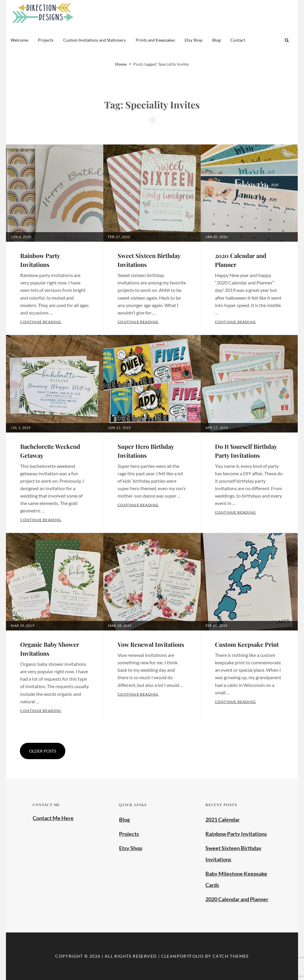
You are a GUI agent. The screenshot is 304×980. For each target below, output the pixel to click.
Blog (216, 40)
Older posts (43, 751)
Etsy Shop (194, 40)
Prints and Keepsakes (155, 40)
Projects (46, 40)
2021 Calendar (223, 819)
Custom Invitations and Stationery (95, 40)
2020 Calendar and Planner (237, 899)
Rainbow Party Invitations (236, 834)
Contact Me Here (53, 818)
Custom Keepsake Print (247, 644)
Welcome (19, 40)
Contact (238, 40)
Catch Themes (231, 956)
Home (121, 64)
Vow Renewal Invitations (151, 644)
